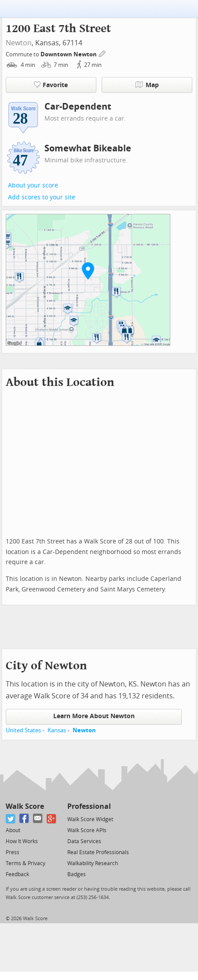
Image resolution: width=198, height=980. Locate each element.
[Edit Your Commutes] (103, 53)
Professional (89, 806)
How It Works (22, 841)
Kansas (57, 730)
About (13, 830)
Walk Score (25, 806)
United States (23, 730)
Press (13, 852)
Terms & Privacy (26, 863)
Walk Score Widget (90, 819)
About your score (33, 185)
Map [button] (147, 85)
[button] (88, 271)
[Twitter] (11, 819)
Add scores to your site (42, 197)
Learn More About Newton (94, 716)
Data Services (84, 841)
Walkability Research (93, 863)
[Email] (38, 819)
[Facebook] (24, 819)
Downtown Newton (69, 54)
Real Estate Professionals (98, 852)
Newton (19, 43)
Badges (77, 874)
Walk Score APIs (87, 830)
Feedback (17, 874)
